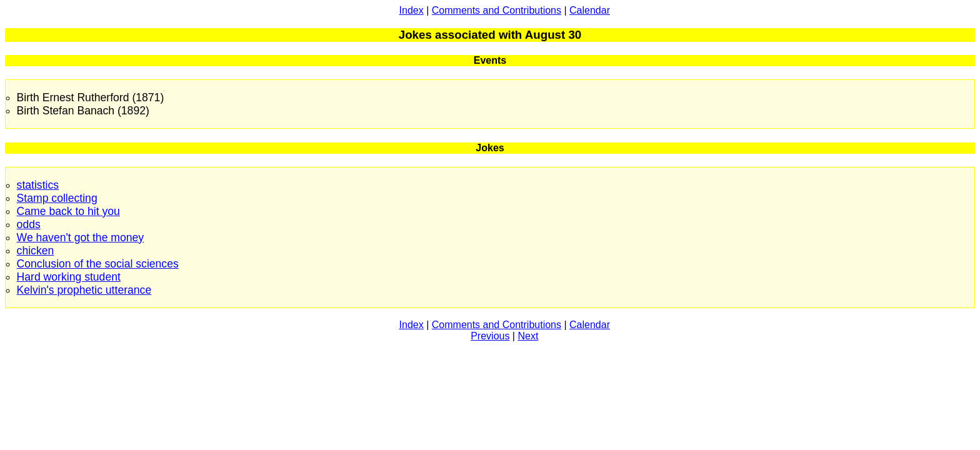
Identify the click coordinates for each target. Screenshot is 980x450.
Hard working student (69, 277)
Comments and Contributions (497, 10)
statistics (38, 185)
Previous (490, 336)
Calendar (590, 10)
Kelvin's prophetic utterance (84, 290)
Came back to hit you (68, 211)
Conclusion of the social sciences (98, 264)
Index (412, 10)
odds (29, 224)
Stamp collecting (57, 198)
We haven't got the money (81, 237)
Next (528, 336)
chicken (36, 251)
